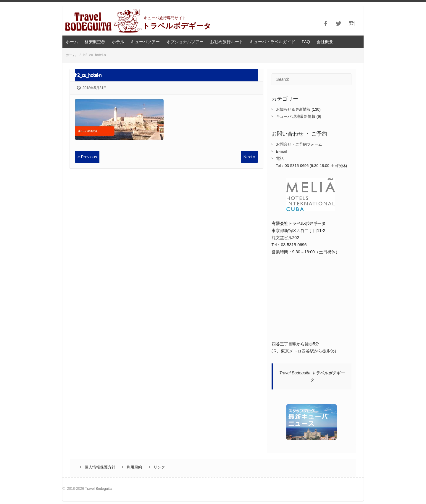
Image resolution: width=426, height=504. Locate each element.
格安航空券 (95, 42)
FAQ (306, 42)
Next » (249, 157)
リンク (159, 467)
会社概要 (325, 42)
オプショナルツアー (185, 42)
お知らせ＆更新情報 (293, 109)
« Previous (87, 157)
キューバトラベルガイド (272, 42)
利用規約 (134, 467)
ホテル (118, 42)
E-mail (281, 151)
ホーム (72, 42)
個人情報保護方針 (100, 467)
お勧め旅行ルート (227, 42)
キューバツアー (145, 42)
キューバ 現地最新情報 (296, 116)
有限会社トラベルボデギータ (298, 223)
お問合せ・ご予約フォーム (299, 144)
